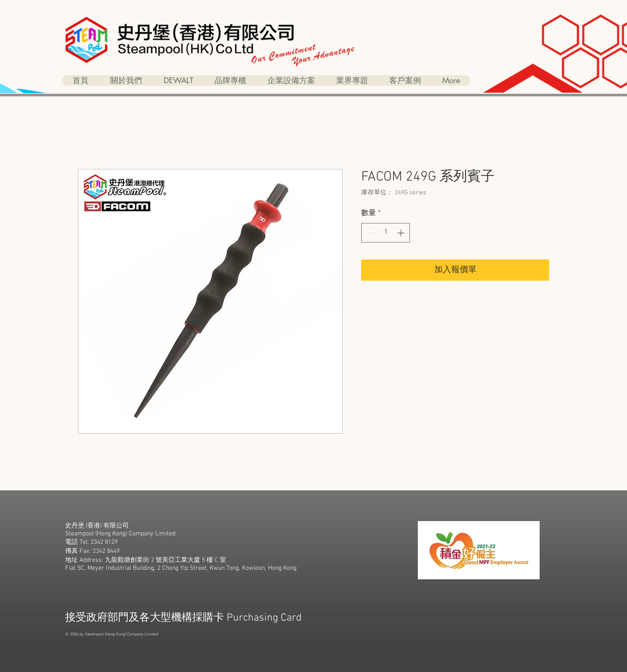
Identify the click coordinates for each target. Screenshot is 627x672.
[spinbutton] (386, 233)
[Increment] (402, 233)
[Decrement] (369, 233)
